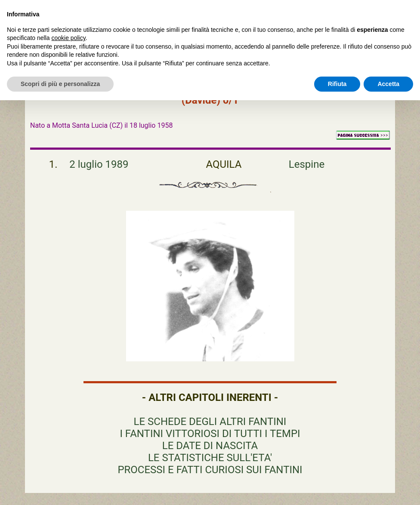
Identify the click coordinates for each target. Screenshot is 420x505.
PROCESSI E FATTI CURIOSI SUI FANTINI (210, 470)
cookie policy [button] (69, 38)
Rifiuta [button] (337, 84)
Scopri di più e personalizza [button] (60, 84)
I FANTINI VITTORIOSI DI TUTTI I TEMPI (210, 434)
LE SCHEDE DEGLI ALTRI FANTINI (210, 422)
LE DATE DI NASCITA (210, 446)
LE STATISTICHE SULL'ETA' (210, 458)
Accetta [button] (388, 84)
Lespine (307, 164)
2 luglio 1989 (99, 164)
